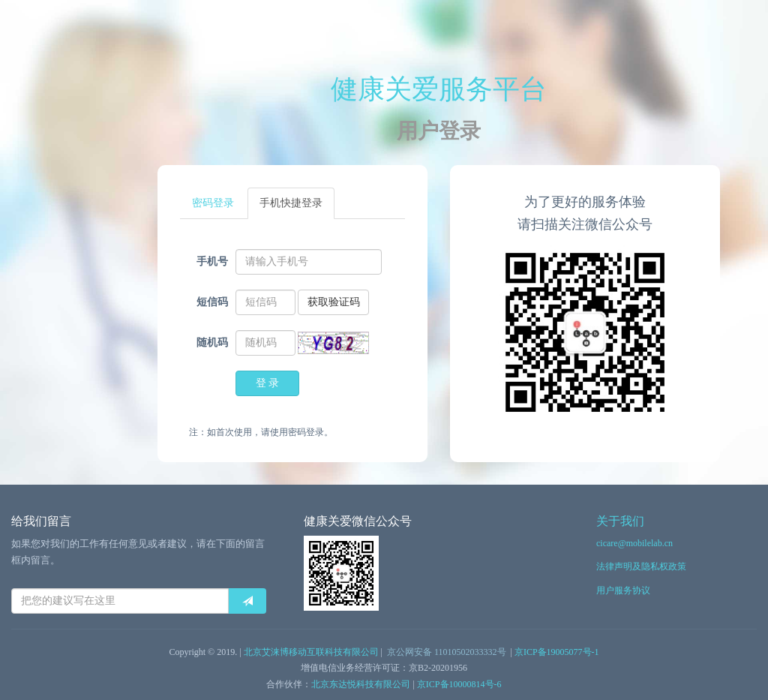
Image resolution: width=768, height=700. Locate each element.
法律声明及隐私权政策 (641, 566)
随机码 (212, 342)
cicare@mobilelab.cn (634, 543)
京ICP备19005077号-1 (557, 652)
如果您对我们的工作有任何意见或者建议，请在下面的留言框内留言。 (138, 552)
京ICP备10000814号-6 (459, 684)
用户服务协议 (623, 590)
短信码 (212, 302)
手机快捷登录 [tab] (291, 203)
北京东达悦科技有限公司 (361, 684)
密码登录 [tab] (213, 203)
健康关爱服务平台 (439, 89)
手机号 (212, 261)
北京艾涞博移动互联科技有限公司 (311, 652)
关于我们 (620, 521)
